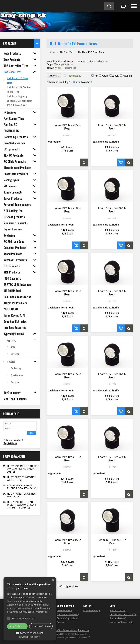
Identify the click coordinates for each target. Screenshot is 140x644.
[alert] (30, 609)
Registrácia (10, 443)
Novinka (127, 76)
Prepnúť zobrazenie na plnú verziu (70, 630)
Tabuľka (68, 68)
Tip (96, 76)
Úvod (52, 52)
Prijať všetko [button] (17, 626)
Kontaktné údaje (92, 611)
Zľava (115, 76)
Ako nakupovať (64, 611)
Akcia (105, 76)
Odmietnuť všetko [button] (41, 626)
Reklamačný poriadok (68, 618)
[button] (30, 633)
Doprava (61, 622)
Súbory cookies (118, 611)
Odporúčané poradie (58, 64)
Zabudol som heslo (14, 440)
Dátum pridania (96, 62)
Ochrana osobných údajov (123, 614)
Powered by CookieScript (30, 637)
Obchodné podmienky (68, 614)
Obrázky (52, 68)
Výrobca (54, 76)
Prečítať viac (41, 612)
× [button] (53, 580)
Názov (66, 62)
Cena (79, 62)
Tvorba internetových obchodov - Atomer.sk (70, 638)
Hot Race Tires (67, 52)
